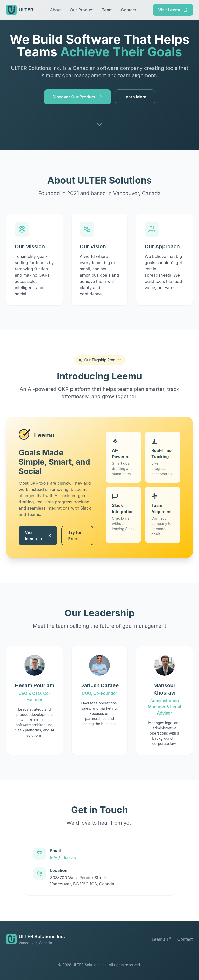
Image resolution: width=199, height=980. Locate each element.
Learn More (135, 97)
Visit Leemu (173, 10)
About (56, 10)
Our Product (82, 10)
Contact (129, 10)
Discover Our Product (77, 97)
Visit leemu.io (38, 536)
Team (107, 10)
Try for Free (75, 536)
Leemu (161, 939)
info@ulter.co (63, 858)
